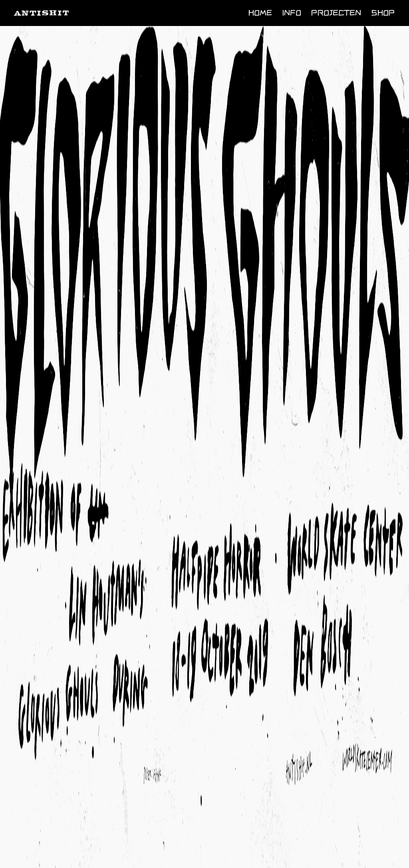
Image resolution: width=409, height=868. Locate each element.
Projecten (336, 12)
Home (260, 12)
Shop (383, 12)
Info (292, 12)
